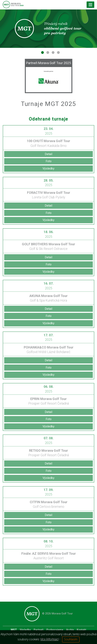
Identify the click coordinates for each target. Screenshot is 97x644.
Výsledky (48, 168)
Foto (49, 161)
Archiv (70, 630)
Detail (48, 154)
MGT (14, 630)
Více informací (49, 639)
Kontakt (81, 630)
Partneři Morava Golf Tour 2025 (48, 63)
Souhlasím (71, 639)
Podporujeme (55, 630)
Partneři (39, 630)
